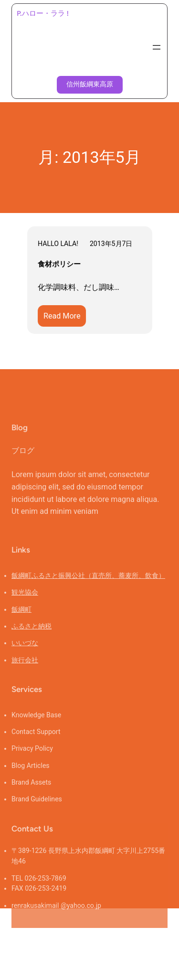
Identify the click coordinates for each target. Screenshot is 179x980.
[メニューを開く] (157, 47)
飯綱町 (21, 625)
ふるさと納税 (32, 641)
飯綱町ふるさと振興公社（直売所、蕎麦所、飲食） (88, 591)
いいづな (25, 658)
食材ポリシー (59, 265)
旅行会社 (25, 675)
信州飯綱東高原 (90, 84)
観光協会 (25, 607)
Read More (65, 318)
